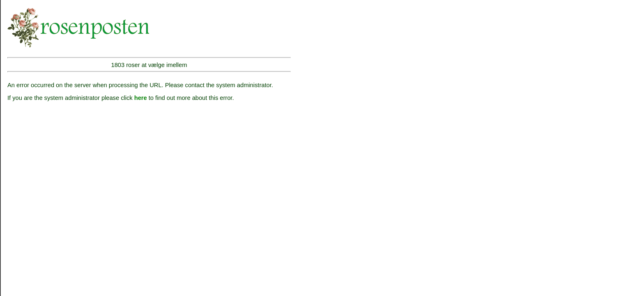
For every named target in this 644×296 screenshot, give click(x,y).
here (141, 98)
